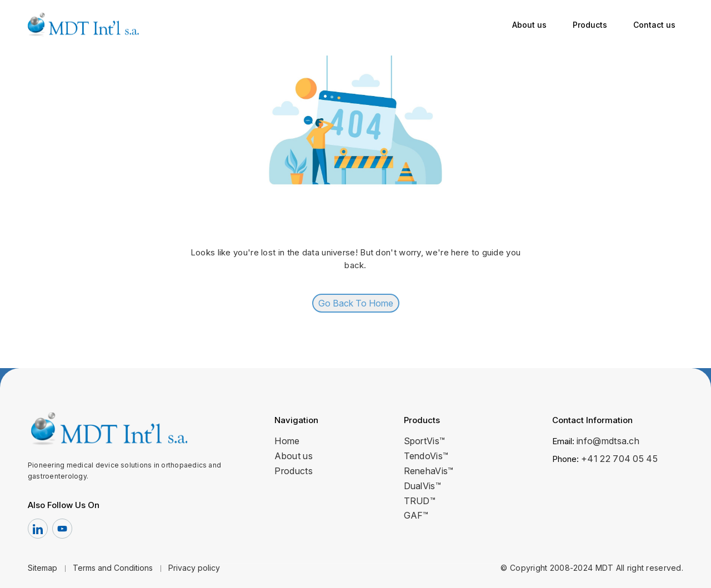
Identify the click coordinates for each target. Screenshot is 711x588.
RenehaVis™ (429, 471)
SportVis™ (425, 441)
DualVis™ (423, 486)
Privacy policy (194, 568)
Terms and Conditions (113, 568)
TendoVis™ (426, 456)
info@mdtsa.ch (608, 441)
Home (287, 441)
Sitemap (42, 568)
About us (529, 25)
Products (590, 25)
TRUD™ (420, 501)
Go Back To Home (356, 303)
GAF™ (416, 515)
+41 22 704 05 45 (619, 459)
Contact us (654, 25)
